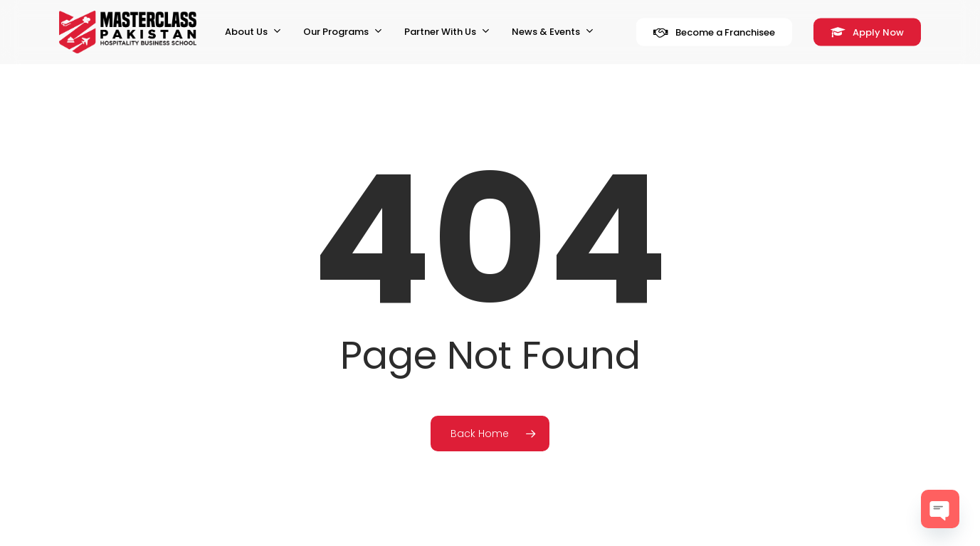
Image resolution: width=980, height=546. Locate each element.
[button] (953, 7)
